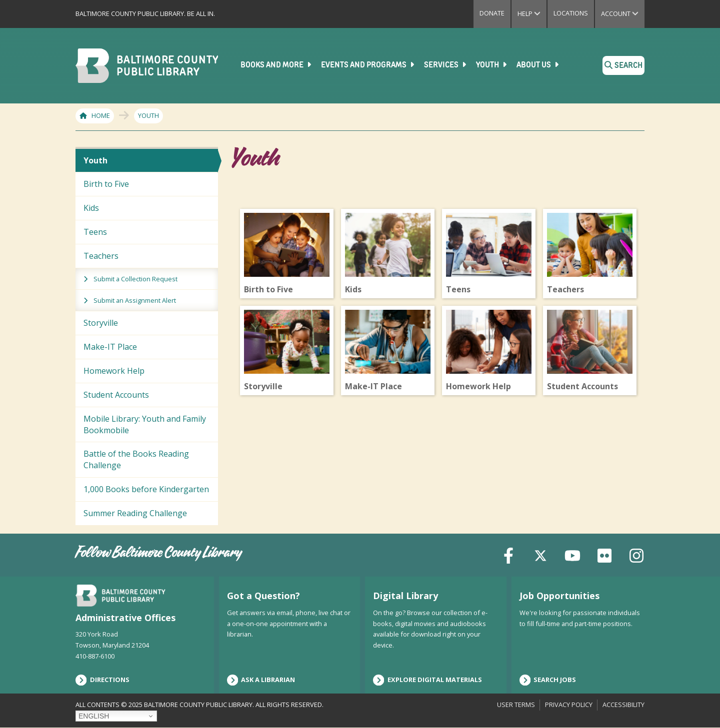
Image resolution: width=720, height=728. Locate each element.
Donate (492, 13)
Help (532, 13)
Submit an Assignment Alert (135, 300)
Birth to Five (106, 184)
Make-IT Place (110, 347)
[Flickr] (604, 555)
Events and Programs (368, 65)
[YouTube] (572, 555)
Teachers (101, 256)
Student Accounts (116, 395)
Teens (95, 232)
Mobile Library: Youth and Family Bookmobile (145, 424)
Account (623, 13)
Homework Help (114, 371)
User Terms (516, 705)
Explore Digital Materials (427, 680)
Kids (91, 208)
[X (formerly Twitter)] (540, 555)
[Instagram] (636, 555)
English (94, 716)
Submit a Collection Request (135, 279)
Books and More (277, 65)
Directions (102, 680)
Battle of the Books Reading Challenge (136, 459)
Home (101, 115)
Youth (492, 65)
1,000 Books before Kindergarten (146, 489)
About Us (538, 65)
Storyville (101, 323)
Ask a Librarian (261, 680)
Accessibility (623, 705)
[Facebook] (508, 555)
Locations (571, 13)
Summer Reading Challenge (135, 513)
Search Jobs (548, 680)
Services (446, 65)
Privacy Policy (569, 705)
